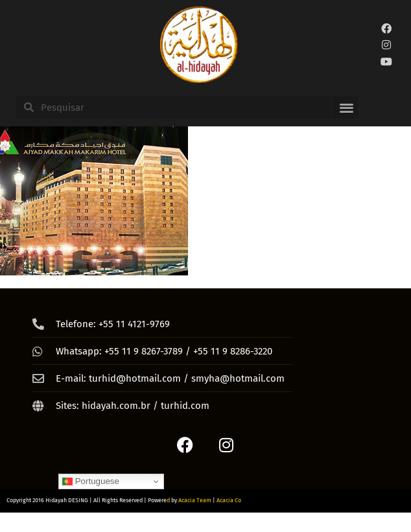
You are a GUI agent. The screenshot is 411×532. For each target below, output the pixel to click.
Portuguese (91, 481)
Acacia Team (195, 500)
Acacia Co (229, 500)
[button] (346, 108)
